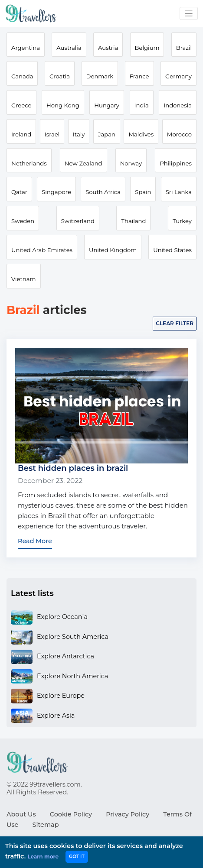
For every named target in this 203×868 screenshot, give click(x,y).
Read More (35, 541)
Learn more (43, 857)
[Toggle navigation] (189, 14)
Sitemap (46, 825)
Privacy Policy (128, 814)
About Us (21, 814)
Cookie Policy (71, 814)
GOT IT (77, 857)
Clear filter (175, 323)
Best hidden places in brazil (73, 468)
